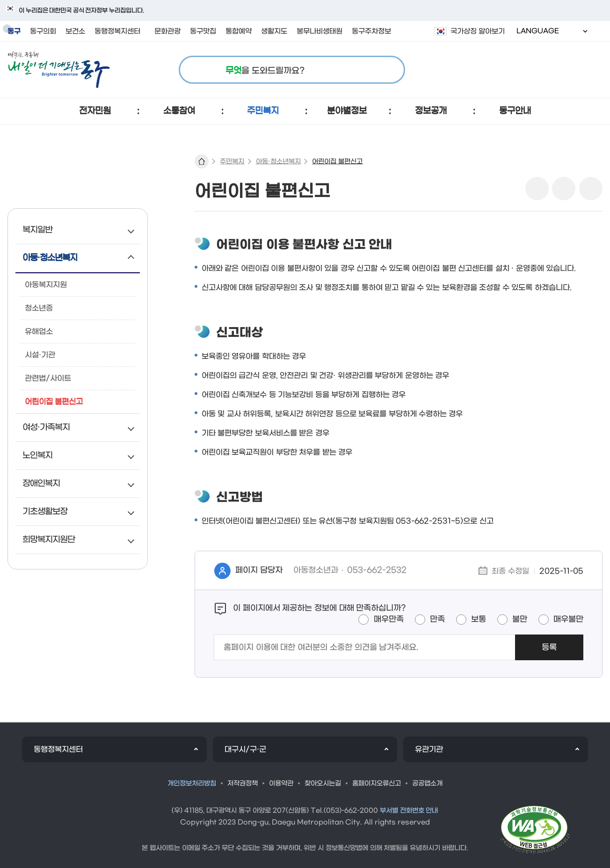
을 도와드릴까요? (265, 71)
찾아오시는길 (323, 784)
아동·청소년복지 (278, 162)
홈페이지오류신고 (377, 784)
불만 (520, 620)
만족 (437, 620)
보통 (479, 620)
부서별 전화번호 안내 (409, 811)
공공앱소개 (427, 784)
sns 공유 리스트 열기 (537, 189)
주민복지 (232, 162)
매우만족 (389, 620)
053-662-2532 (377, 570)
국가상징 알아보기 (478, 31)
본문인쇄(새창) (564, 189)
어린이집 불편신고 (337, 162)
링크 (591, 189)
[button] (95, 111)
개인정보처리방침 (192, 784)
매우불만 (568, 620)
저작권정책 (243, 784)
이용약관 (281, 784)
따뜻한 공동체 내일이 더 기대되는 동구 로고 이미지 (59, 70)
